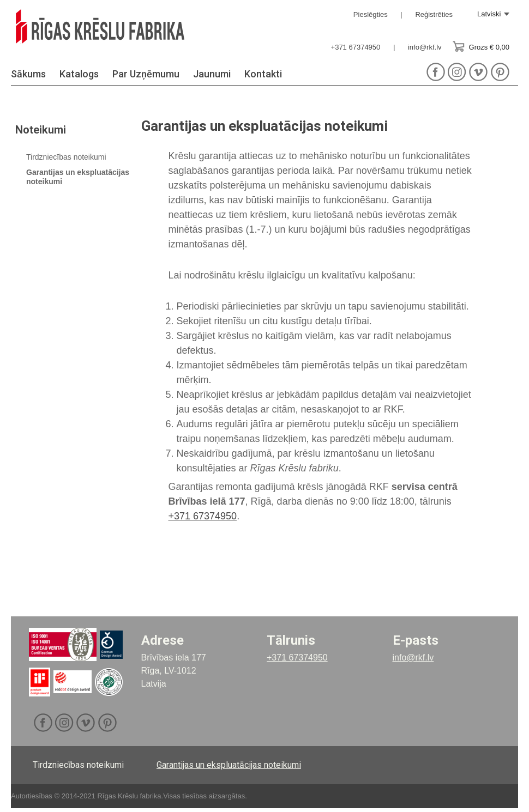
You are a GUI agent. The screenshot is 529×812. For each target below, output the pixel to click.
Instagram (457, 76)
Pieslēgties (371, 14)
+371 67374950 (356, 47)
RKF (124, 33)
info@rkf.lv (425, 47)
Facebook (436, 76)
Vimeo (479, 76)
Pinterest (500, 76)
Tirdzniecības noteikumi (66, 161)
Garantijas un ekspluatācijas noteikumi (229, 769)
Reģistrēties (434, 14)
